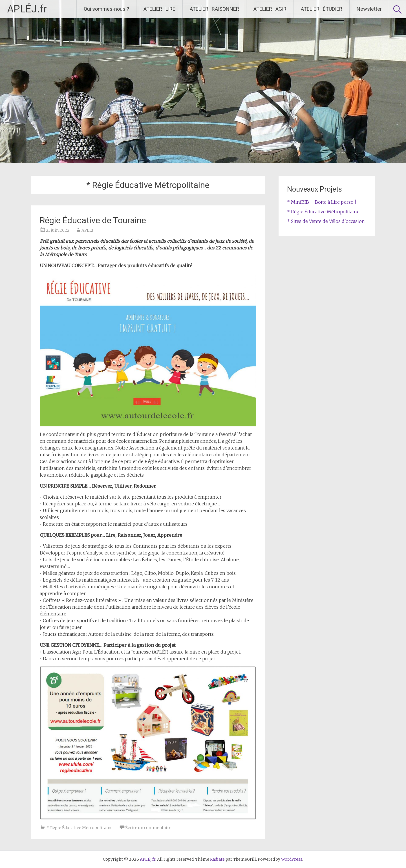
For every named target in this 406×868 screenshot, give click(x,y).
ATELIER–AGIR (270, 9)
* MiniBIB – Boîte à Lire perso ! (321, 202)
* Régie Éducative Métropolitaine (80, 828)
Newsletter (369, 9)
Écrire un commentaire (148, 828)
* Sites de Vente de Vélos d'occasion (326, 221)
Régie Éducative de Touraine (93, 220)
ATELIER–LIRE (159, 9)
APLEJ (87, 230)
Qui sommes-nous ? (106, 9)
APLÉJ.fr (27, 9)
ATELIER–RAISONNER (214, 9)
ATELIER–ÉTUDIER (322, 9)
